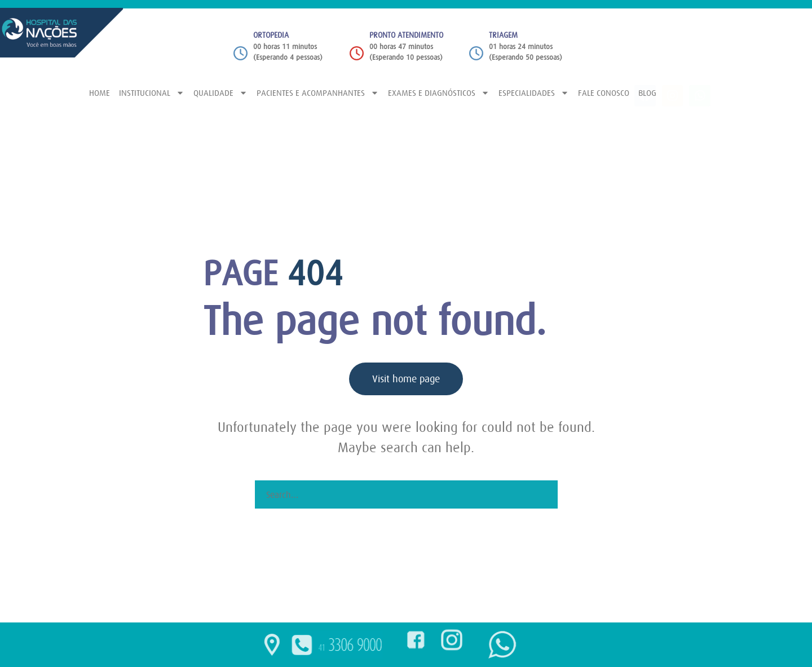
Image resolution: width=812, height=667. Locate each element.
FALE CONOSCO (604, 93)
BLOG (647, 93)
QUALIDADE (220, 93)
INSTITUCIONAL (152, 93)
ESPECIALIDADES (534, 93)
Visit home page (406, 379)
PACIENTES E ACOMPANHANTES (318, 93)
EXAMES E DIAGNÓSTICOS (439, 93)
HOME (100, 93)
